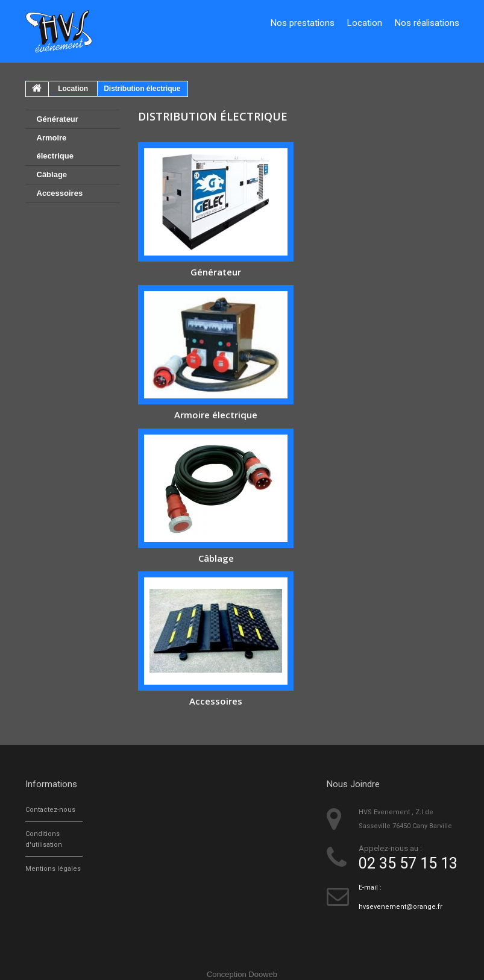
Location (365, 23)
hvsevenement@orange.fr (401, 907)
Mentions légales (53, 869)
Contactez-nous (50, 810)
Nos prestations (303, 23)
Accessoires (60, 193)
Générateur (58, 119)
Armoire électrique (55, 147)
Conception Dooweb (242, 974)
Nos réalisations (427, 23)
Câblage (52, 174)
